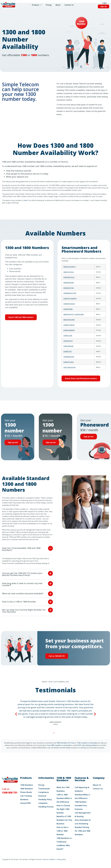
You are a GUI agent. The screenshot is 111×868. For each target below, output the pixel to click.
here (26, 200)
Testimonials (44, 792)
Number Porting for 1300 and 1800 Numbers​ (82, 835)
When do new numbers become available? (23, 597)
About (58, 6)
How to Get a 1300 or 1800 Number (19, 605)
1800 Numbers (27, 792)
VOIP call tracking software (88, 749)
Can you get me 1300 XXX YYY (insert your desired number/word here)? (22, 578)
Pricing (49, 6)
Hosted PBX (25, 807)
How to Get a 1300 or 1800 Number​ (62, 835)
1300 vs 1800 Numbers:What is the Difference (64, 802)
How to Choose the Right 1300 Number (63, 813)
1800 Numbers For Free (65, 747)
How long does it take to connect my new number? (22, 588)
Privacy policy (61, 863)
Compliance (44, 796)
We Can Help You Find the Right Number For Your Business (24, 615)
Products (37, 6)
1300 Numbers (27, 789)
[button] (27, 553)
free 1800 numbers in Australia (59, 749)
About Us (97, 789)
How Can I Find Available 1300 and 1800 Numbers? (21, 553)
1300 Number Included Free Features (81, 809)
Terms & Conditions (49, 863)
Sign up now (13, 443)
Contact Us (69, 6)
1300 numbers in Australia (87, 747)
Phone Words (26, 796)
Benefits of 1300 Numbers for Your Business (64, 824)
